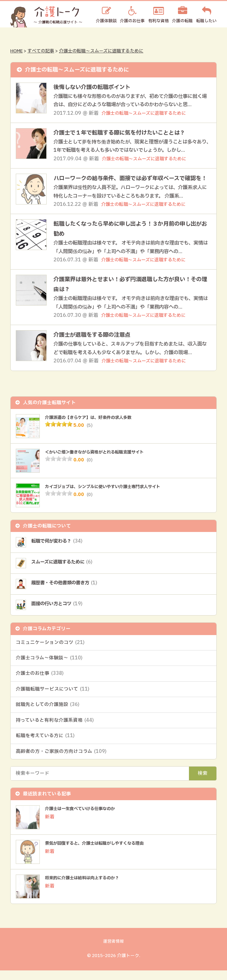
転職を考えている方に (45, 746)
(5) (90, 435)
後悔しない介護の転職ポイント (97, 87)
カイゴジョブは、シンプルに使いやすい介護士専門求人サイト (112, 496)
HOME (16, 51)
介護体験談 (106, 20)
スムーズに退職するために (66, 572)
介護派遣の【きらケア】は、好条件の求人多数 (95, 427)
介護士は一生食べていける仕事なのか (86, 819)
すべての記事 (41, 51)
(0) (90, 470)
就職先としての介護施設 (47, 715)
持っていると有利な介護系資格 (55, 730)
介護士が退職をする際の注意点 (97, 345)
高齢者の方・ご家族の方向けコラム (61, 761)
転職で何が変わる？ (60, 551)
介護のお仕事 (132, 20)
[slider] (59, 434)
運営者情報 (113, 951)
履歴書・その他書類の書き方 (69, 593)
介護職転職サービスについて (52, 699)
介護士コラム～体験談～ (49, 668)
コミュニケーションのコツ (50, 652)
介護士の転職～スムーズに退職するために (101, 51)
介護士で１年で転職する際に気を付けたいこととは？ (128, 133)
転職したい (206, 20)
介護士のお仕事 (40, 683)
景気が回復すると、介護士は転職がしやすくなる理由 (103, 853)
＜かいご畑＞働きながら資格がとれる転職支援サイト (103, 462)
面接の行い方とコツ (60, 614)
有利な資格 (158, 20)
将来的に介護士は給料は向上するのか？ (88, 888)
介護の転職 (182, 20)
